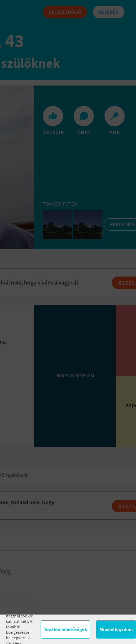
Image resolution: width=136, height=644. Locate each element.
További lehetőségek (65, 629)
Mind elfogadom (116, 629)
